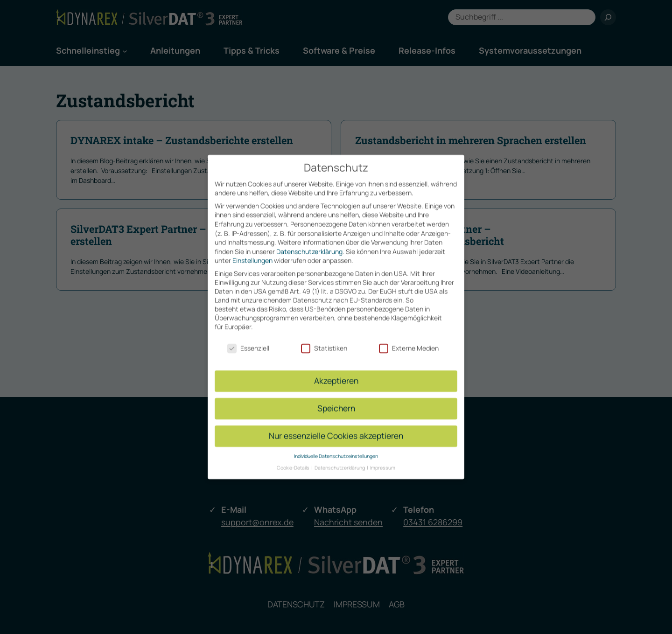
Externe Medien (409, 340)
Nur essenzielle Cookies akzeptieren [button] (336, 428)
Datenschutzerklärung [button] (340, 460)
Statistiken (324, 340)
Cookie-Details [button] (294, 460)
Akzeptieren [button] (336, 373)
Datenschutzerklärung (309, 244)
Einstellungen (252, 253)
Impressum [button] (383, 460)
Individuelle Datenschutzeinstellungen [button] (336, 448)
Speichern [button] (336, 400)
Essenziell (248, 340)
